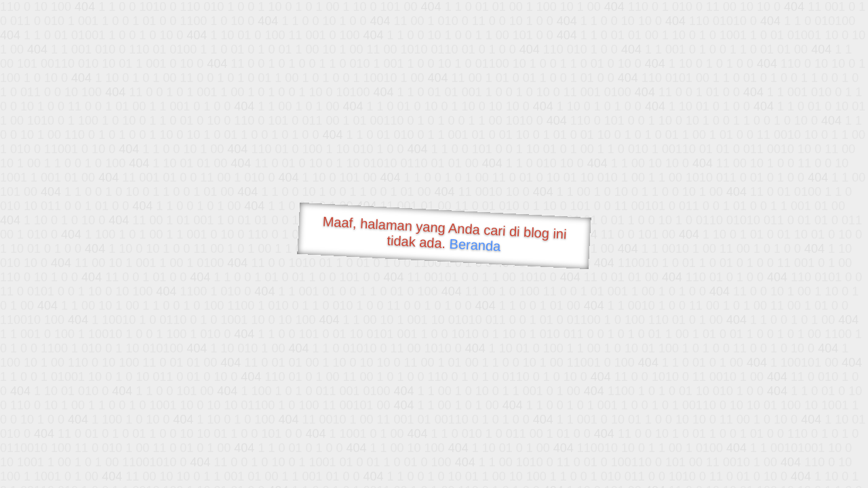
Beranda (475, 245)
